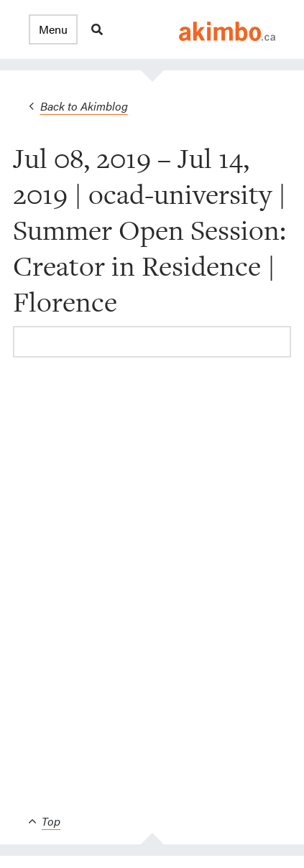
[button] (53, 29)
